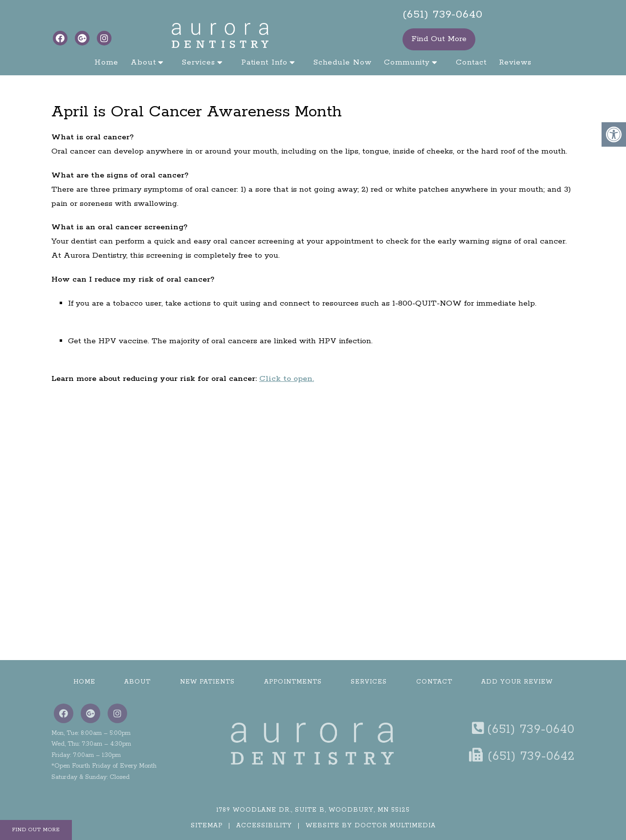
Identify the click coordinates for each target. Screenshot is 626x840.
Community (407, 62)
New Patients (207, 682)
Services (199, 62)
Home (106, 62)
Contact (471, 62)
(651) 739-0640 (443, 15)
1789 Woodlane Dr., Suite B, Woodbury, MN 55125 (313, 810)
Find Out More (439, 39)
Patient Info (264, 62)
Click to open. (287, 379)
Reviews (515, 62)
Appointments (293, 682)
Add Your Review (517, 682)
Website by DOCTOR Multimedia (371, 826)
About (143, 62)
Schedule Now (343, 62)
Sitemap (207, 826)
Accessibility (264, 826)
